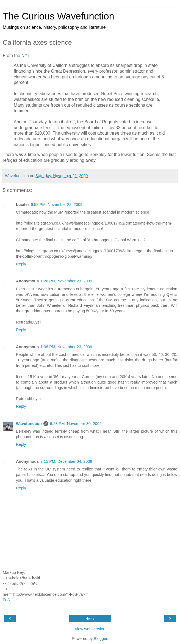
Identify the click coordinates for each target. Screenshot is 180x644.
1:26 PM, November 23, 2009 (66, 281)
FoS (6, 600)
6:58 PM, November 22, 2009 (57, 205)
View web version (90, 629)
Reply (21, 264)
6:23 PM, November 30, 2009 (76, 424)
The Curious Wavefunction (59, 16)
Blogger (100, 639)
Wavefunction (29, 424)
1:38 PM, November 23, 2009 (66, 347)
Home (90, 619)
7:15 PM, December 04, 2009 (66, 461)
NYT (26, 56)
